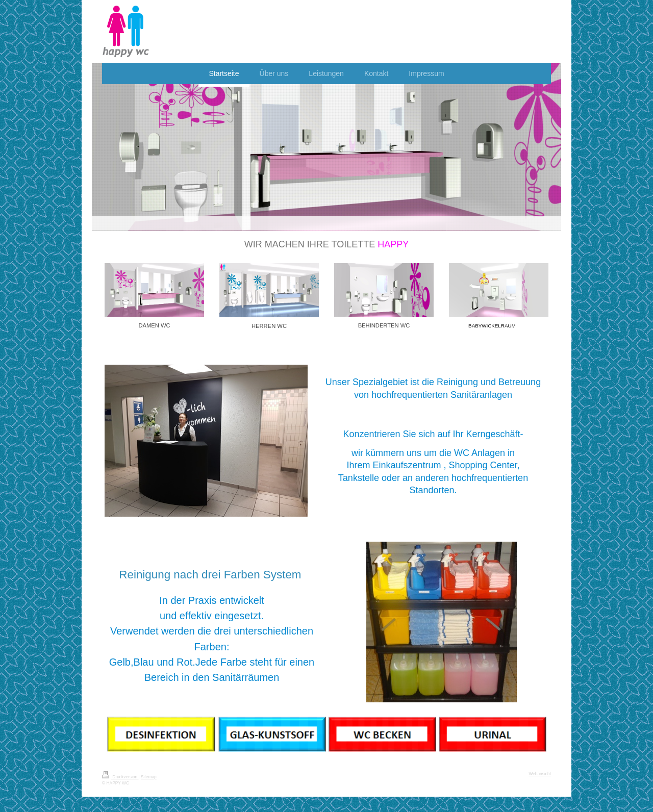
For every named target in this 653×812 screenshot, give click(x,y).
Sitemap (149, 777)
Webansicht (540, 774)
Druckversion (120, 777)
